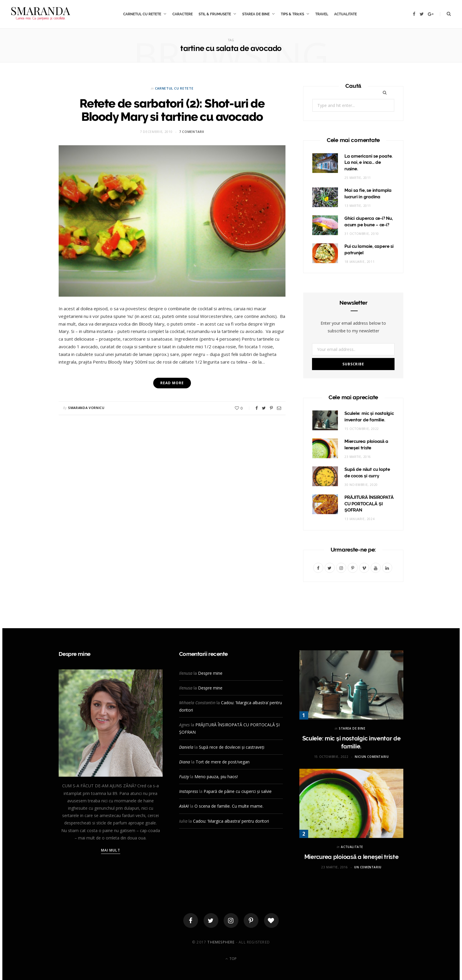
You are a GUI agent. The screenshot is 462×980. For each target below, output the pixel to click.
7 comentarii (192, 132)
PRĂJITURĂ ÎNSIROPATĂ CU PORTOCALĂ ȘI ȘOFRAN (369, 504)
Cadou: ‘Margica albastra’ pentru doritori (231, 821)
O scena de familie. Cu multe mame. (229, 806)
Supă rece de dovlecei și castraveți (232, 747)
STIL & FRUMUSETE (215, 14)
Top (231, 959)
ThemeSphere (221, 942)
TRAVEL (322, 14)
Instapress (189, 791)
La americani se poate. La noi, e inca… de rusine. (368, 163)
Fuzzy (184, 777)
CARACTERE (183, 14)
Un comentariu (368, 867)
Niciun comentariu (372, 757)
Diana (185, 762)
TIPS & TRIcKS (292, 14)
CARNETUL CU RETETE (142, 14)
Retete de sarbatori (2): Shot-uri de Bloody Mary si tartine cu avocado (172, 110)
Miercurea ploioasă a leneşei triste (352, 857)
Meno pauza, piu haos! (216, 777)
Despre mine (210, 673)
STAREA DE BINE (256, 14)
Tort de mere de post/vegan (223, 762)
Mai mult (111, 850)
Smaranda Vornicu (86, 408)
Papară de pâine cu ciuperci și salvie (238, 791)
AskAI (184, 806)
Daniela (186, 747)
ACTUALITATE (345, 14)
